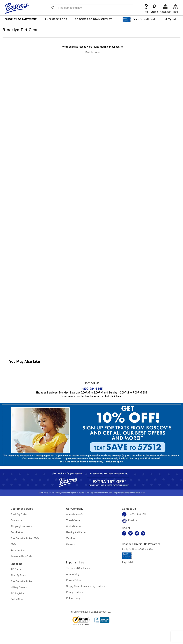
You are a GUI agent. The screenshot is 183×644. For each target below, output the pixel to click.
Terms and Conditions (78, 568)
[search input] (92, 8)
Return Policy (73, 598)
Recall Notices (18, 550)
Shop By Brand (19, 575)
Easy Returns (18, 532)
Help (146, 9)
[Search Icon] (53, 8)
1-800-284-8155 (91, 389)
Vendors (71, 538)
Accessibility (73, 574)
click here (116, 396)
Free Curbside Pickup (22, 581)
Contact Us (16, 520)
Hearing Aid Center (76, 532)
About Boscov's (74, 514)
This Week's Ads (56, 19)
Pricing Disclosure (76, 592)
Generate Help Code (21, 556)
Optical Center (74, 526)
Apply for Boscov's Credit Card (138, 549)
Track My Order (170, 19)
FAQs (13, 544)
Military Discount (19, 587)
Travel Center (73, 520)
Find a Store (17, 599)
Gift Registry (17, 593)
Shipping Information (22, 526)
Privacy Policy (74, 580)
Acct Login (165, 9)
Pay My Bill (128, 562)
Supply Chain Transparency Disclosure (87, 586)
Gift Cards (16, 569)
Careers (70, 544)
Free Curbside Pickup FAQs (25, 538)
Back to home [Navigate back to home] (93, 52)
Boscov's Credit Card (139, 19)
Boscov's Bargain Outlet (93, 19)
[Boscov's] (17, 8)
